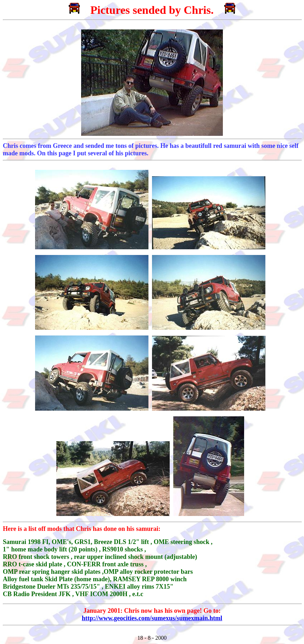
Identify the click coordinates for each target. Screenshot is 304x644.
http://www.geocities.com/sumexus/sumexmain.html (152, 618)
